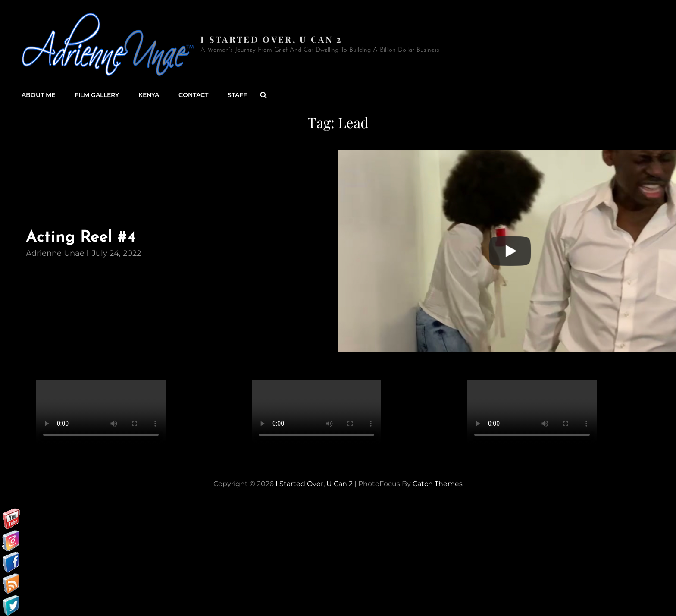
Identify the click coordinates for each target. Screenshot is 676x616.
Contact (193, 95)
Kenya (149, 95)
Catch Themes (438, 484)
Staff (237, 95)
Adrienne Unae (55, 253)
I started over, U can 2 (271, 39)
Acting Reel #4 (81, 237)
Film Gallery (97, 95)
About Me (38, 95)
